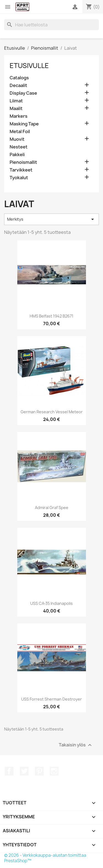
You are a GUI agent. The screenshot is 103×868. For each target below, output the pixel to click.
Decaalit (18, 85)
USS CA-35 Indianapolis (51, 603)
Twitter (24, 771)
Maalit (16, 109)
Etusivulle (29, 66)
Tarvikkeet (21, 170)
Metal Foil (20, 132)
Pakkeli (17, 155)
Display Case (23, 93)
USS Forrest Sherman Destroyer (51, 699)
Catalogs (19, 78)
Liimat (16, 101)
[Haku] (51, 25)
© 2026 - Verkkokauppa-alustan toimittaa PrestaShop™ (45, 858)
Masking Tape (24, 124)
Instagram (54, 771)
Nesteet (19, 147)
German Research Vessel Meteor (52, 412)
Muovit (17, 139)
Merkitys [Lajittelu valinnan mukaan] (51, 219)
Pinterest (39, 771)
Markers (19, 116)
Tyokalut (19, 178)
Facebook (9, 771)
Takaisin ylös (76, 745)
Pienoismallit (23, 162)
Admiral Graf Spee (52, 508)
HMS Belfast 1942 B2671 (51, 316)
